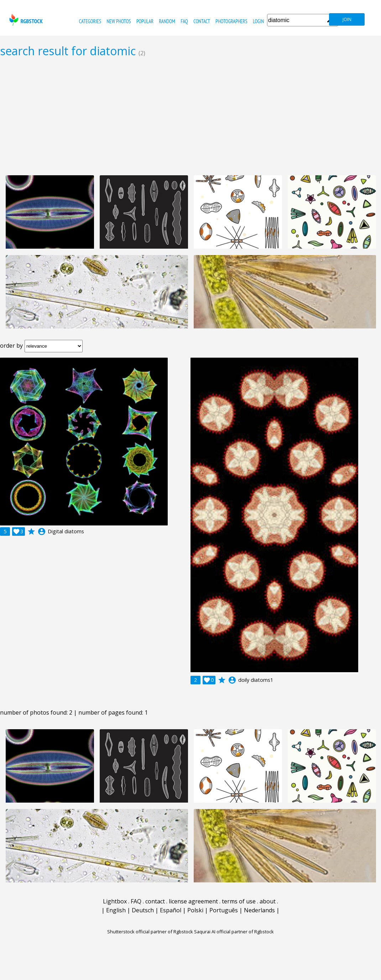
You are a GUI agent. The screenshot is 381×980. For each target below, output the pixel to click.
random (167, 21)
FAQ (184, 21)
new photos (119, 21)
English (116, 910)
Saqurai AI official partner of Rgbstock (234, 932)
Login (258, 21)
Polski (195, 910)
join (347, 19)
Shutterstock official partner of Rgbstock (150, 932)
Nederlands (259, 910)
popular (145, 21)
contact (202, 21)
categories (90, 21)
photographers (231, 21)
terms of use (239, 901)
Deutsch (143, 910)
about (268, 901)
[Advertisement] (190, 116)
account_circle (42, 532)
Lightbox (115, 901)
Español (171, 910)
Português (224, 910)
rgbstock (25, 20)
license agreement (193, 901)
